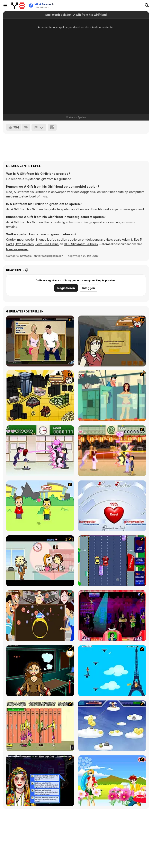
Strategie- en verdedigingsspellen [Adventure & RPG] (42, 256)
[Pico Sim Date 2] (40, 396)
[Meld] (39, 127)
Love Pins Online (47, 244)
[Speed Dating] (40, 781)
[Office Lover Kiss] (40, 561)
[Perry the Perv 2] (112, 396)
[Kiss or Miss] (40, 506)
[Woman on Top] (112, 671)
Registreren (66, 288)
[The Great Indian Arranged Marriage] (40, 616)
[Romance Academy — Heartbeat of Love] (40, 451)
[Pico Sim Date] (112, 341)
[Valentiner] (112, 726)
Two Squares (25, 244)
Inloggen (89, 288)
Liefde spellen (57, 240)
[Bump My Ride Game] (112, 561)
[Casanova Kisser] (112, 616)
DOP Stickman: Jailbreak (81, 244)
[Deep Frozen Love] (40, 671)
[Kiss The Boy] (112, 781)
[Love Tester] (112, 506)
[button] (17, 249)
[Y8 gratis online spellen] (18, 6)
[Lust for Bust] (40, 341)
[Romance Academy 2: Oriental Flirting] (112, 451)
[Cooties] (40, 726)
